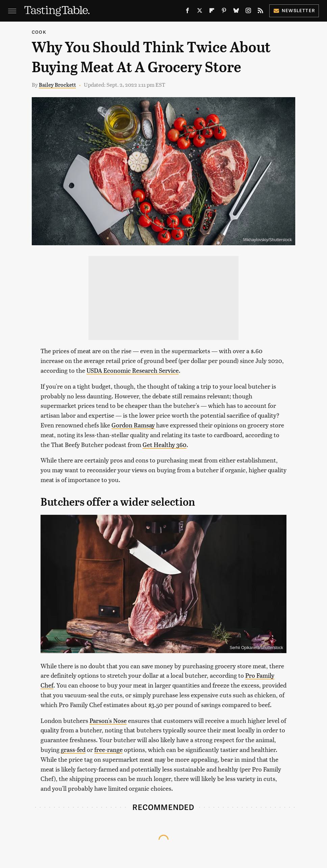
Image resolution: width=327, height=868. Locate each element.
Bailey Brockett (57, 85)
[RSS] (260, 12)
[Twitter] (200, 12)
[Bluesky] (236, 12)
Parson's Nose (108, 720)
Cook (39, 32)
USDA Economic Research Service (133, 370)
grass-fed (73, 749)
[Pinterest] (224, 12)
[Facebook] (187, 12)
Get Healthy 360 (165, 444)
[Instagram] (248, 12)
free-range (108, 749)
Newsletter (294, 10)
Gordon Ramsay (133, 425)
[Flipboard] (212, 12)
